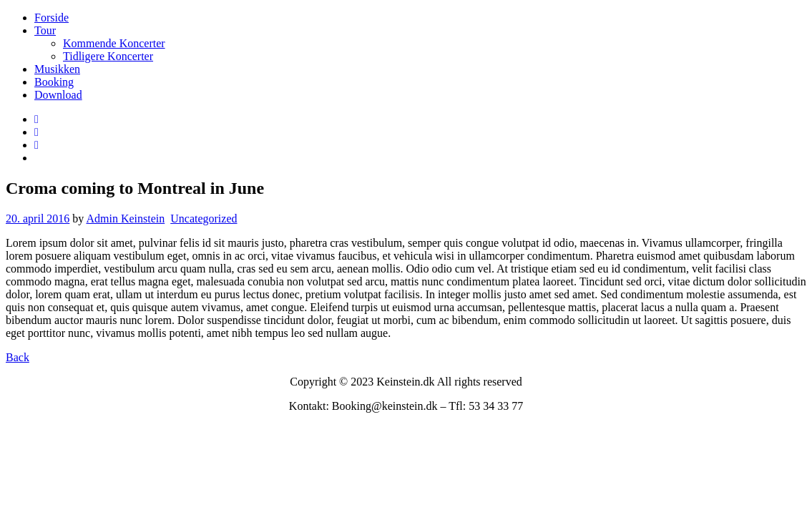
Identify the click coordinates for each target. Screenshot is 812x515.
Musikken (57, 69)
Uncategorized (204, 219)
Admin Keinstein (125, 219)
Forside (52, 18)
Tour (45, 30)
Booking (54, 82)
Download (58, 95)
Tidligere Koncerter (108, 56)
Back (18, 357)
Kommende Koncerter (114, 43)
